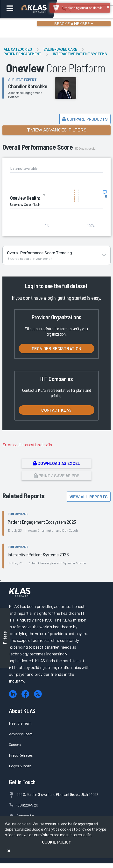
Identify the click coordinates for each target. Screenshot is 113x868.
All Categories (18, 49)
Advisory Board (21, 734)
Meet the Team (20, 723)
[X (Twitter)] (38, 694)
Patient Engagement (22, 54)
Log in (31, 286)
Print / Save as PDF (57, 476)
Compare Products (85, 119)
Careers (15, 744)
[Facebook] (25, 694)
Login (25, 24)
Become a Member (72, 23)
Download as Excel (56, 463)
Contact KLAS (56, 410)
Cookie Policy (56, 842)
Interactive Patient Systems (80, 54)
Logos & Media (20, 766)
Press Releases (21, 755)
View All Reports (89, 497)
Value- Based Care (60, 49)
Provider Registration (56, 348)
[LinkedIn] (13, 694)
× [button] (108, 7)
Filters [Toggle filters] (5, 638)
